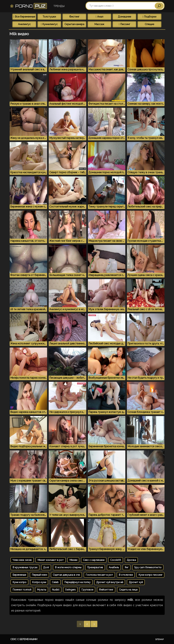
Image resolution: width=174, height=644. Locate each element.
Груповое (87, 590)
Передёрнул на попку (77, 582)
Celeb (55, 582)
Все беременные (24, 17)
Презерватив (95, 567)
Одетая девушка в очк (66, 575)
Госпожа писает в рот (99, 575)
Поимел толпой (22, 590)
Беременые (19, 575)
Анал (99, 17)
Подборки (150, 17)
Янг (127, 567)
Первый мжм (39, 575)
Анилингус (24, 24)
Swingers (70, 590)
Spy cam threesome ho (148, 567)
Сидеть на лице (128, 590)
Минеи (73, 560)
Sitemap (159, 639)
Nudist (56, 590)
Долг (46, 567)
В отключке (126, 575)
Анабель (114, 567)
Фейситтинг (106, 590)
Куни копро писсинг (150, 575)
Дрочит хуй (136, 582)
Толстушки (49, 17)
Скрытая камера (74, 24)
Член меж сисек (22, 560)
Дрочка (131, 560)
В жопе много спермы (68, 567)
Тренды (59, 6)
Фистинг (74, 17)
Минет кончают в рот (51, 560)
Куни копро (19, 582)
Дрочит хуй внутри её (110, 582)
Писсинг (124, 24)
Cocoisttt (116, 560)
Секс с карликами (94, 560)
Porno (28, 6)
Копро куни (39, 582)
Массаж (99, 24)
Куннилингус (49, 24)
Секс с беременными (24, 639)
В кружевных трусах (25, 567)
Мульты (42, 590)
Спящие (149, 24)
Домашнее (124, 17)
